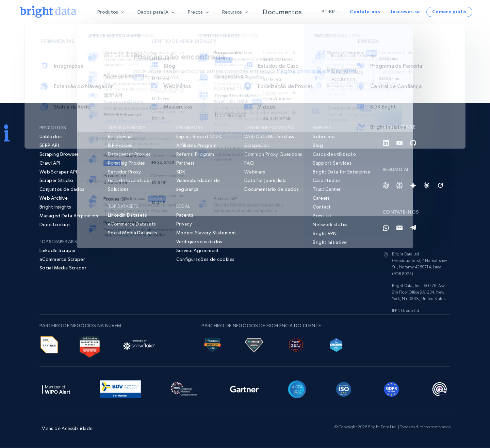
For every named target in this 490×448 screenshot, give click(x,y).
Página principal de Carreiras (317, 71)
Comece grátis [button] (449, 12)
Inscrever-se (405, 12)
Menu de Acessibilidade (67, 429)
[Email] (399, 228)
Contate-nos (365, 12)
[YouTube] (399, 143)
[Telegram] (413, 228)
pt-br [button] (330, 12)
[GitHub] (413, 143)
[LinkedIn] (386, 143)
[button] (207, 260)
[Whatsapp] (386, 228)
